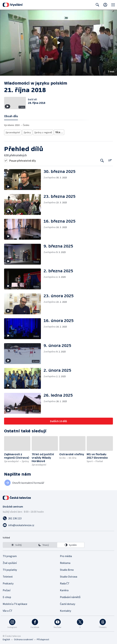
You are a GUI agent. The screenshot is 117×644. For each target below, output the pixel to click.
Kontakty (65, 609)
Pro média (66, 555)
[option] (17, 544)
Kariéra (64, 589)
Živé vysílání (10, 562)
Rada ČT (65, 582)
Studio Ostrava (69, 575)
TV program (10, 555)
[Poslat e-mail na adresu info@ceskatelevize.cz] (58, 524)
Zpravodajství (12, 132)
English (6, 638)
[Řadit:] (110, 159)
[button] (58, 43)
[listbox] (44, 544)
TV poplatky (10, 568)
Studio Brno (67, 568)
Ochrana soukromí (24, 638)
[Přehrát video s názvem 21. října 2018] (59, 43)
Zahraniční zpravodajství (66, 132)
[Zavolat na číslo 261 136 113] (58, 517)
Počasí (7, 589)
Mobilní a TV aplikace (15, 603)
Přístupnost (43, 638)
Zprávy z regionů (42, 132)
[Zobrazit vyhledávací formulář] (97, 5)
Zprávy (27, 132)
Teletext (8, 575)
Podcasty (8, 582)
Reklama (65, 562)
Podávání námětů (70, 596)
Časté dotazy (68, 603)
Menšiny (101, 132)
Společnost (88, 132)
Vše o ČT (8, 609)
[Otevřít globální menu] (113, 5)
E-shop (7, 596)
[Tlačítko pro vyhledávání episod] (102, 159)
